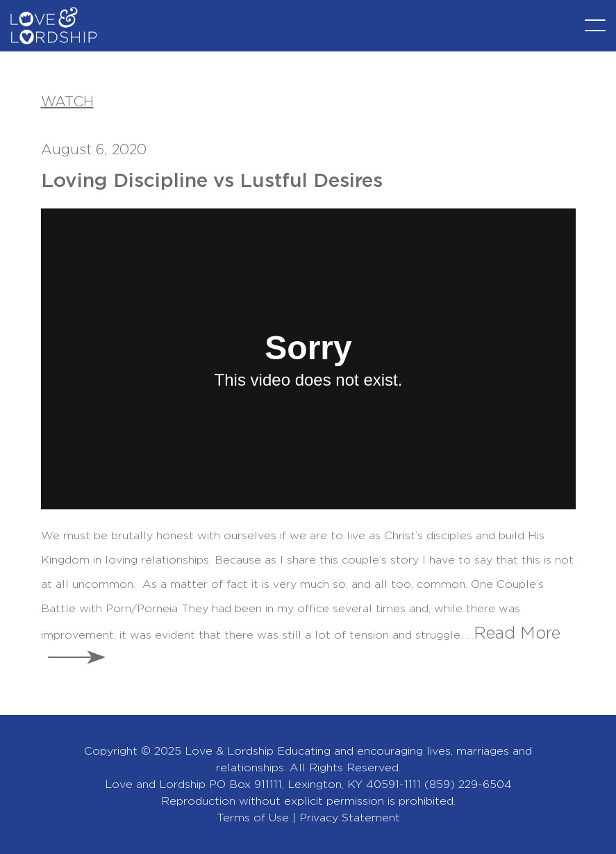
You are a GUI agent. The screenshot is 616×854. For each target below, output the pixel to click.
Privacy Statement (350, 818)
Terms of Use (253, 818)
